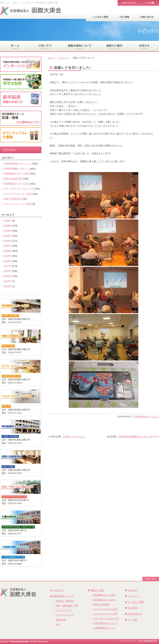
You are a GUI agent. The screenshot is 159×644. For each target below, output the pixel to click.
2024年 (8, 231)
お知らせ (132, 590)
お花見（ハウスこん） (75, 437)
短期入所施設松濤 (13, 199)
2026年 (8, 221)
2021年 (8, 246)
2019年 (8, 256)
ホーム (51, 58)
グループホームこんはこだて (19, 189)
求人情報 (132, 608)
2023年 (8, 236)
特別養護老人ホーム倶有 (17, 174)
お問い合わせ (135, 614)
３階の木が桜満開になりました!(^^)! (137, 437)
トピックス (64, 58)
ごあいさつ (59, 590)
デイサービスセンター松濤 (18, 194)
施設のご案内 (97, 590)
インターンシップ (64, 610)
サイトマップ (128, 641)
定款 (58, 624)
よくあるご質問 (136, 602)
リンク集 (132, 620)
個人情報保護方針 (148, 641)
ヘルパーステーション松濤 (18, 204)
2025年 (8, 226)
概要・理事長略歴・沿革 (67, 606)
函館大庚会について (63, 596)
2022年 (8, 241)
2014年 (8, 281)
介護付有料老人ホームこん (146, 417)
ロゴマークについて (65, 615)
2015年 (8, 276)
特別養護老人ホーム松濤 (17, 184)
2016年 (8, 271)
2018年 (8, 261)
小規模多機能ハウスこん (17, 169)
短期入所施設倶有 (13, 179)
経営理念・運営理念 (65, 601)
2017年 (8, 266)
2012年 (8, 286)
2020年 (8, 251)
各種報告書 (61, 620)
